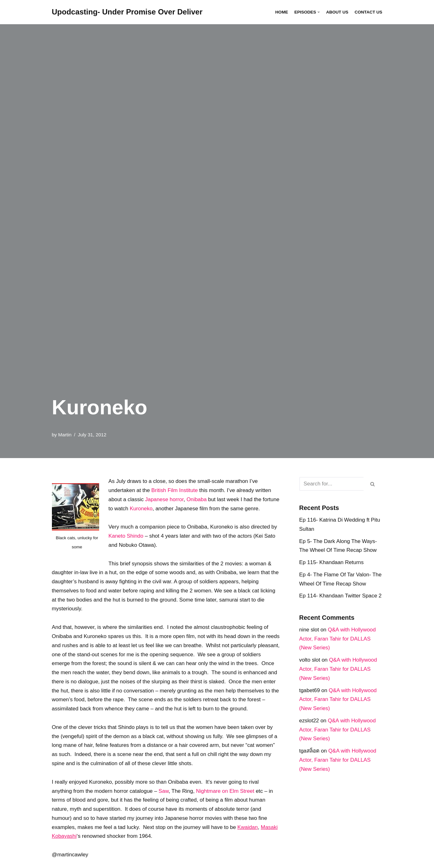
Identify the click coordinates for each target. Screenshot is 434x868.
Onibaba (197, 499)
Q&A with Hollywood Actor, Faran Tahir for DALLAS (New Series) (338, 639)
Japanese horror (165, 499)
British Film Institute (175, 490)
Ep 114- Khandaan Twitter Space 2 (341, 596)
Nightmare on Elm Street (226, 801)
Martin (65, 434)
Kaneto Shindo (126, 536)
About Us (337, 12)
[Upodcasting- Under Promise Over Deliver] (127, 12)
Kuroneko (159, 509)
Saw (164, 801)
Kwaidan (249, 838)
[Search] (331, 484)
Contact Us (368, 12)
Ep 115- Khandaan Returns (332, 563)
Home (281, 12)
